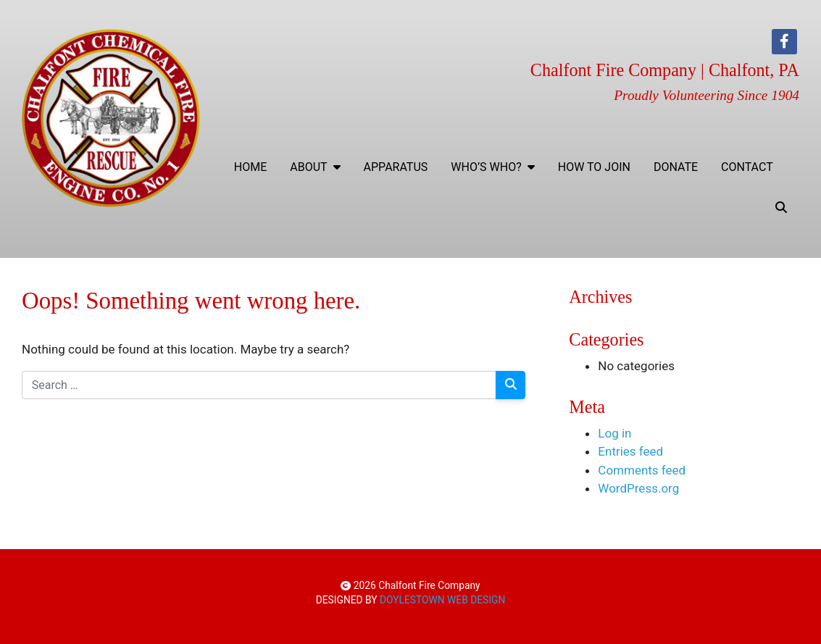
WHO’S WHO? (492, 167)
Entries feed (630, 451)
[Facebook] (784, 42)
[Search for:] (259, 385)
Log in (614, 433)
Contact (747, 167)
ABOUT (315, 167)
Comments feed (642, 470)
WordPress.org (638, 488)
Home (250, 167)
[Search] (511, 385)
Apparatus (396, 167)
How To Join (594, 167)
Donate (676, 167)
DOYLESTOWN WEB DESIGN (442, 600)
